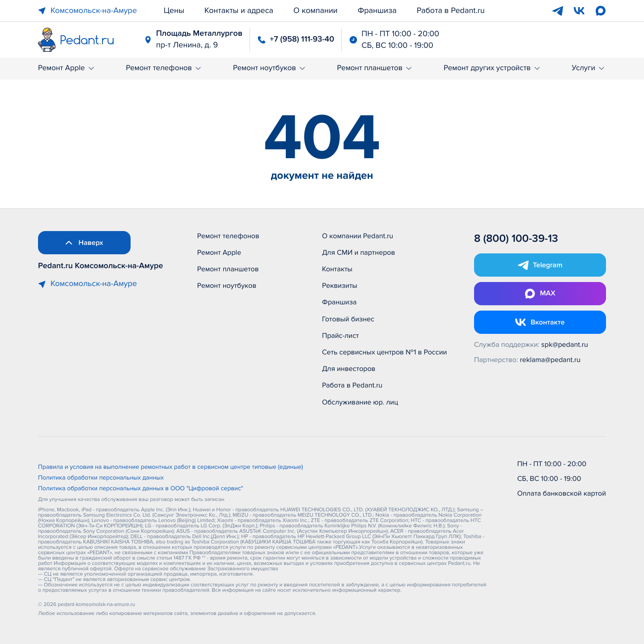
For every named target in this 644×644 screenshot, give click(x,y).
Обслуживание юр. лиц (360, 402)
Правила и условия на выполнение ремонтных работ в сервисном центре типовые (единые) (171, 467)
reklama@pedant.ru (551, 360)
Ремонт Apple (67, 68)
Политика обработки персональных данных (101, 478)
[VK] (579, 11)
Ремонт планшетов (375, 68)
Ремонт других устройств (493, 68)
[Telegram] (558, 11)
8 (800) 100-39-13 (516, 239)
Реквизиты (340, 286)
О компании (316, 11)
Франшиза (377, 11)
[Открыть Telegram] (540, 265)
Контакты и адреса (239, 11)
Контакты (337, 269)
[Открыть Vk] (540, 322)
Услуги (589, 68)
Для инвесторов (349, 369)
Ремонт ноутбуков (270, 68)
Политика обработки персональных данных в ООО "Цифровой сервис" (141, 489)
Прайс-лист (341, 336)
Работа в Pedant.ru (451, 11)
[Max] (601, 11)
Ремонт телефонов (164, 68)
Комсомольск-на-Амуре (87, 11)
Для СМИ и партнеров (358, 253)
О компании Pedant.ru (358, 236)
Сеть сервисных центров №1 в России (384, 352)
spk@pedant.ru (564, 345)
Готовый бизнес (348, 319)
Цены (174, 11)
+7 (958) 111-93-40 (302, 39)
